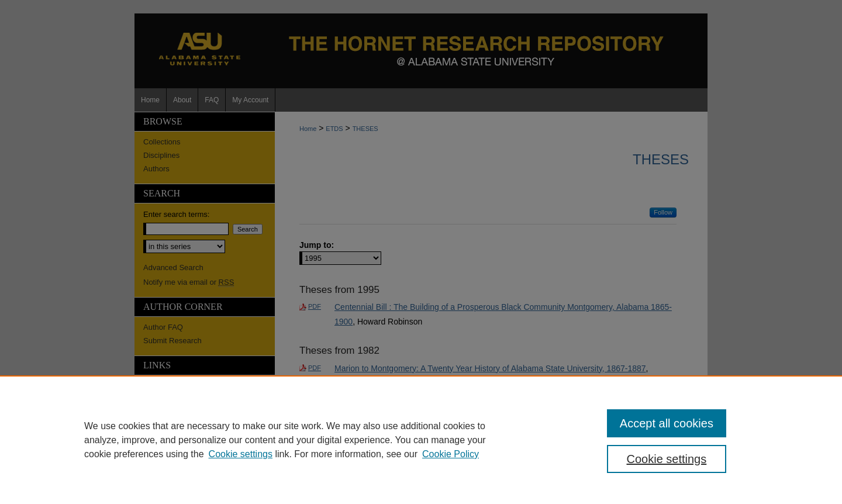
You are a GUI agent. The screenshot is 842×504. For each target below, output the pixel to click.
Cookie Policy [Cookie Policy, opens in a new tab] (451, 454)
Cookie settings (241, 454)
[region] (421, 440)
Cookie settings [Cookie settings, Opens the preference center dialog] (667, 459)
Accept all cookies (667, 423)
